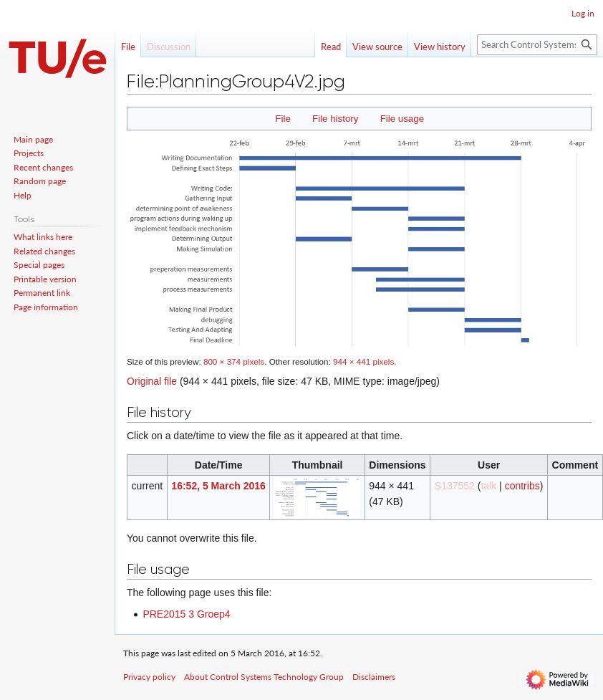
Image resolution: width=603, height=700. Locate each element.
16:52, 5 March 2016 (218, 486)
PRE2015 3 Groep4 (186, 614)
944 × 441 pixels (363, 361)
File (283, 119)
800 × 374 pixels (234, 361)
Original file (152, 381)
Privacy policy (149, 677)
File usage (402, 119)
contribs (522, 486)
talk (488, 486)
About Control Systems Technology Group (264, 677)
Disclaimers (374, 677)
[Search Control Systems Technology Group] (537, 45)
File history (335, 119)
